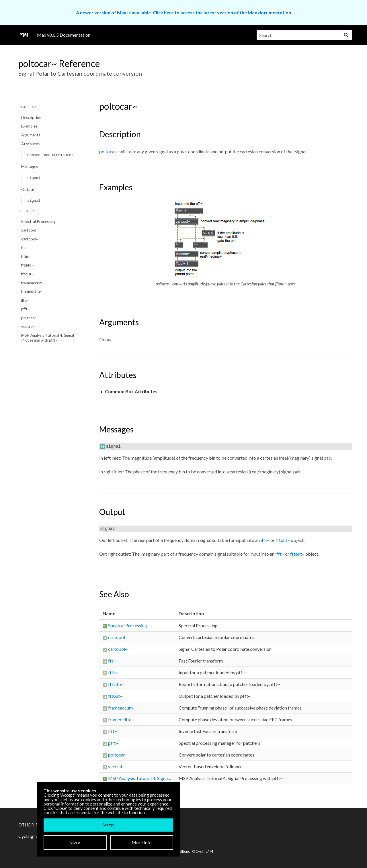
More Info (142, 842)
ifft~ (25, 300)
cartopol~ (30, 239)
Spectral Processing (38, 222)
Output (28, 189)
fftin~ (26, 256)
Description (31, 117)
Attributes (30, 144)
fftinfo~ (28, 265)
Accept (109, 825)
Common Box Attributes (50, 155)
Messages (30, 166)
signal (34, 178)
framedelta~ (32, 291)
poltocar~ (109, 151)
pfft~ (26, 309)
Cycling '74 (204, 851)
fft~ (24, 248)
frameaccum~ (33, 283)
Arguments (31, 135)
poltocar (29, 318)
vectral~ (28, 326)
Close (75, 842)
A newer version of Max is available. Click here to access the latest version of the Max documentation (183, 12)
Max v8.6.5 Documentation (64, 35)
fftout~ (28, 274)
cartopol (29, 230)
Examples (29, 126)
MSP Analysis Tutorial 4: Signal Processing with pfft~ (48, 338)
